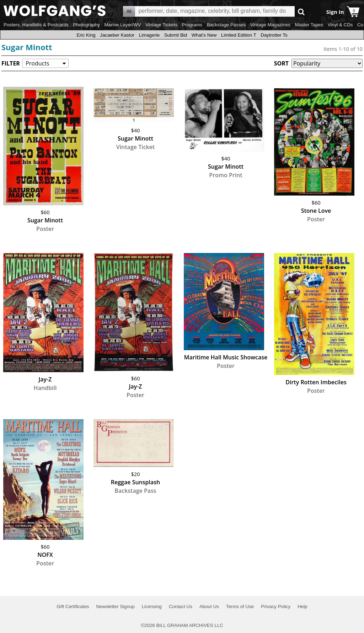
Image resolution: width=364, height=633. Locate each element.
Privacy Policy (276, 606)
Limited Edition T (239, 35)
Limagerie (149, 35)
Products (37, 63)
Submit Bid (176, 35)
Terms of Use (240, 606)
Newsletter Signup (115, 606)
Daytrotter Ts (274, 35)
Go (301, 12)
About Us (209, 606)
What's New (204, 35)
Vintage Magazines (270, 25)
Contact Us (181, 606)
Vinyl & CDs (340, 25)
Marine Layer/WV (122, 25)
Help (302, 606)
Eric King (86, 35)
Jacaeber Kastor (117, 35)
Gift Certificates (73, 606)
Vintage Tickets (161, 25)
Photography (86, 25)
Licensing (152, 606)
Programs (192, 25)
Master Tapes (309, 25)
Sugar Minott (27, 47)
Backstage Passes (226, 25)
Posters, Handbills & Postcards (36, 25)
